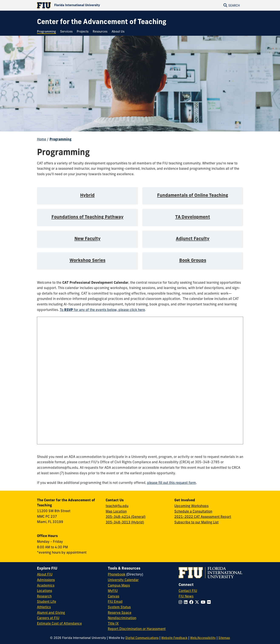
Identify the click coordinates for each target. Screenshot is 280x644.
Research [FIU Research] (44, 596)
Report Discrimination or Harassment (137, 629)
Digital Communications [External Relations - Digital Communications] (142, 638)
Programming (60, 139)
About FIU (45, 574)
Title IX (113, 623)
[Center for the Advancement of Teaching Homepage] (102, 22)
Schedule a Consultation (193, 511)
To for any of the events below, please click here (102, 310)
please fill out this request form (172, 483)
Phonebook (117, 574)
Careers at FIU (48, 618)
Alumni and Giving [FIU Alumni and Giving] (51, 613)
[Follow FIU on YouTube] (204, 602)
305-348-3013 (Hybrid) (125, 522)
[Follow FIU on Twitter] (198, 602)
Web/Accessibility (203, 638)
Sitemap (224, 638)
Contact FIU (188, 591)
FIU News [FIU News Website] (186, 596)
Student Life (47, 601)
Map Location (116, 511)
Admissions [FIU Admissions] (46, 580)
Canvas (114, 596)
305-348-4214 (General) (126, 517)
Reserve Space (120, 613)
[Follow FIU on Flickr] (210, 602)
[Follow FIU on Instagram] (181, 602)
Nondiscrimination (122, 618)
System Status (119, 607)
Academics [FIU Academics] (46, 585)
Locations (45, 591)
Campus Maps (119, 585)
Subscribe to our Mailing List (196, 522)
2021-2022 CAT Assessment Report (203, 517)
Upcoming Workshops (191, 506)
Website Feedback (174, 638)
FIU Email (115, 601)
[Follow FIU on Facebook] (192, 602)
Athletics (44, 607)
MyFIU (113, 591)
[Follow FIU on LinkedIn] (187, 602)
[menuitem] (48, 32)
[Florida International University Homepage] (89, 5)
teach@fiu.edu (117, 506)
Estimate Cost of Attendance (59, 623)
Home (42, 139)
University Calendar (123, 580)
